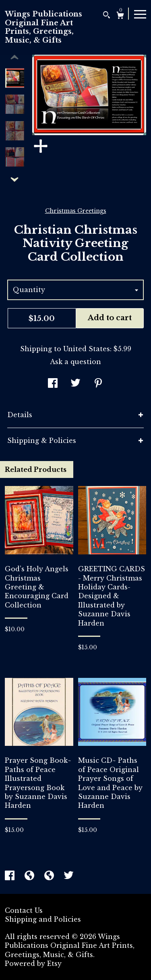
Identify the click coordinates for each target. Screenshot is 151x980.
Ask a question (75, 362)
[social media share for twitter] (75, 384)
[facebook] (11, 876)
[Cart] (120, 16)
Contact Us (24, 910)
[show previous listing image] (14, 58)
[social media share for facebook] (53, 384)
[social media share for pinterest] (98, 384)
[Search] (107, 16)
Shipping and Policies (43, 919)
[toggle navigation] (140, 14)
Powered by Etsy (33, 964)
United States (87, 349)
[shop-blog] (30, 876)
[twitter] (69, 876)
